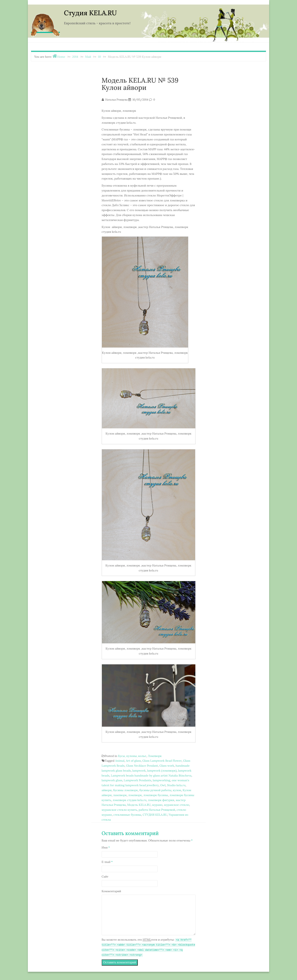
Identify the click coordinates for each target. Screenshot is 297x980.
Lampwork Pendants (137, 780)
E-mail (107, 862)
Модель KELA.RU (139, 805)
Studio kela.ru (176, 785)
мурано (157, 805)
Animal (120, 761)
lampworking (162, 780)
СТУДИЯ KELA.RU (155, 815)
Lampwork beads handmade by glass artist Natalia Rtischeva (151, 776)
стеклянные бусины (127, 815)
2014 (75, 57)
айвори (107, 790)
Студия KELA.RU (90, 13)
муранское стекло (177, 805)
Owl (163, 785)
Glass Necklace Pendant (142, 766)
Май (88, 57)
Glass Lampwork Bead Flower (162, 761)
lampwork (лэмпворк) (162, 771)
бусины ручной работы (155, 790)
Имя (106, 847)
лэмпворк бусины (156, 795)
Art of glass (133, 761)
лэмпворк (135, 795)
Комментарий (111, 891)
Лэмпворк (155, 756)
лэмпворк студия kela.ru (130, 800)
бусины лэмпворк (125, 790)
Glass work (167, 766)
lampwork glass (112, 780)
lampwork (139, 771)
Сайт (105, 877)
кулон (177, 790)
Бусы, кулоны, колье (132, 756)
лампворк (120, 795)
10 (99, 57)
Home (61, 57)
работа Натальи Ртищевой (157, 810)
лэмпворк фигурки (161, 800)
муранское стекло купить (119, 810)
